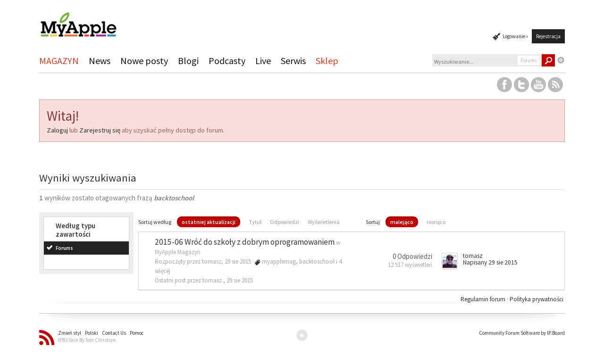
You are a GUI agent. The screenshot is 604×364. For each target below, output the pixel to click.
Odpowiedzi (285, 222)
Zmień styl (70, 333)
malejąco (402, 222)
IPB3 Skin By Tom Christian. (88, 340)
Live (263, 61)
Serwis (293, 61)
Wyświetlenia (324, 222)
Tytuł (255, 222)
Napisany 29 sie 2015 (490, 262)
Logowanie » (515, 36)
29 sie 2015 (240, 280)
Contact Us (114, 333)
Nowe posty (144, 61)
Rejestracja (548, 36)
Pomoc (137, 333)
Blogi (188, 61)
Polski (92, 333)
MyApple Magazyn (178, 252)
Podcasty (227, 61)
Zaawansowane (561, 60)
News (100, 61)
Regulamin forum (484, 299)
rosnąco (436, 222)
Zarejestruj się (100, 130)
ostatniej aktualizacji (209, 222)
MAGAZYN (59, 61)
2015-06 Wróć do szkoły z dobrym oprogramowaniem (245, 242)
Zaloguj (57, 130)
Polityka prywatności (537, 299)
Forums (64, 248)
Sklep (327, 61)
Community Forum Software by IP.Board (522, 333)
